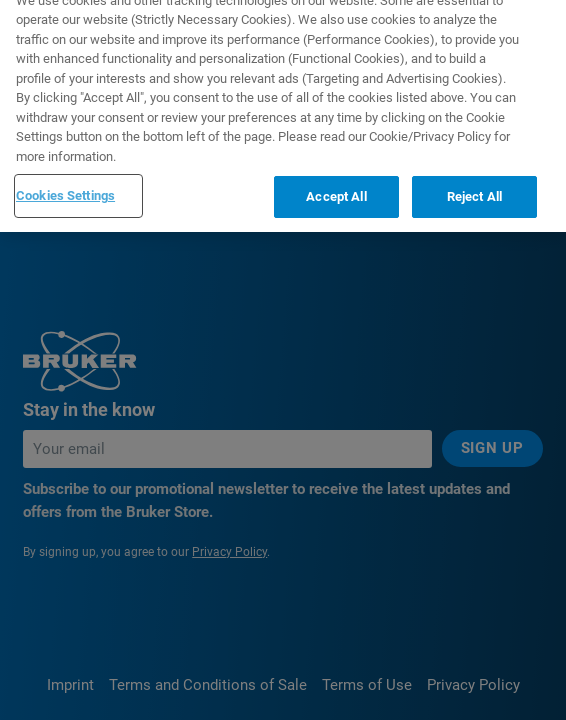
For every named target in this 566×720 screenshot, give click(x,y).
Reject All (474, 183)
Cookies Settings (65, 182)
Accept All (336, 183)
